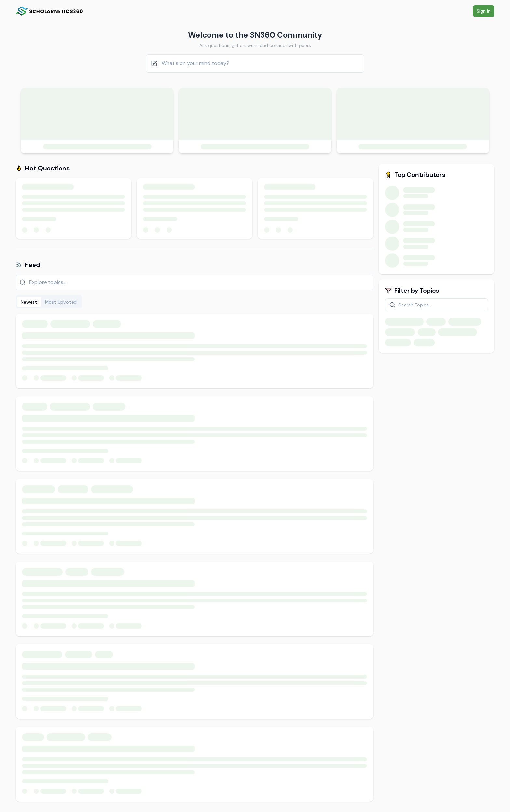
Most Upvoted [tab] (61, 302)
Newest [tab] (29, 302)
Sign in (484, 11)
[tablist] (49, 302)
